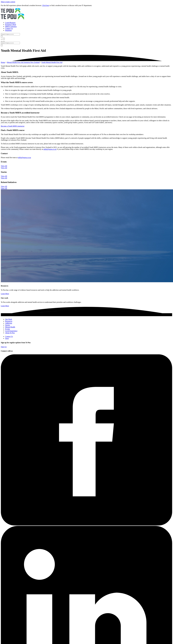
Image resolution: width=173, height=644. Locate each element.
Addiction (9, 323)
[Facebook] (86, 525)
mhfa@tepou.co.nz (50, 149)
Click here (46, 5)
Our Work (9, 319)
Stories (8, 325)
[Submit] (2, 36)
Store (7, 338)
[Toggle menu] (2, 41)
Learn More (5, 294)
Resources (9, 321)
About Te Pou (10, 333)
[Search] (10, 34)
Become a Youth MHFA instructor (13, 126)
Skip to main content (8, 2)
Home (3, 62)
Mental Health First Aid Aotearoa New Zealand (23, 62)
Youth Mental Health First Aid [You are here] (52, 62)
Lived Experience (11, 331)
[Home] (86, 14)
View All (4, 166)
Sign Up (4, 347)
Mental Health (10, 327)
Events (8, 329)
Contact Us (9, 336)
